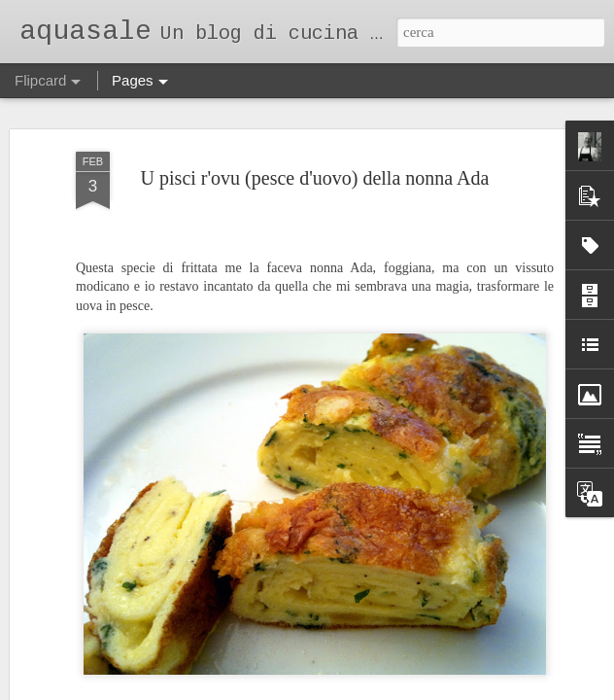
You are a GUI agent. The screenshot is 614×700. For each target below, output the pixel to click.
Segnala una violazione (438, 689)
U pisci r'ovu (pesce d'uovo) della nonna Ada (315, 144)
